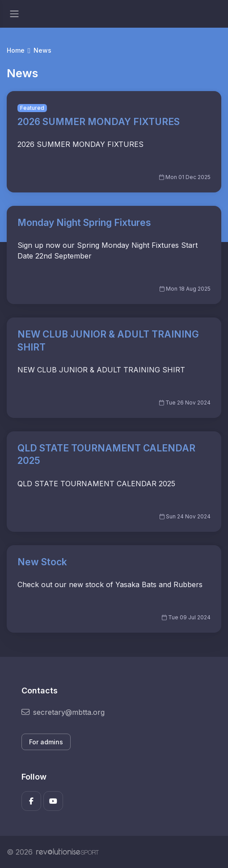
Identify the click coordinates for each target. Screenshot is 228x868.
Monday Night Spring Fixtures (84, 223)
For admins (46, 742)
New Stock (42, 562)
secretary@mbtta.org (63, 712)
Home (16, 50)
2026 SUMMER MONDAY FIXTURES (99, 122)
